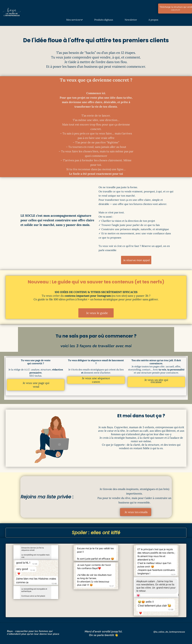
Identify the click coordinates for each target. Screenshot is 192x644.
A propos (153, 20)
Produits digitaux (104, 20)
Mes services (75, 20)
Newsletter (131, 20)
